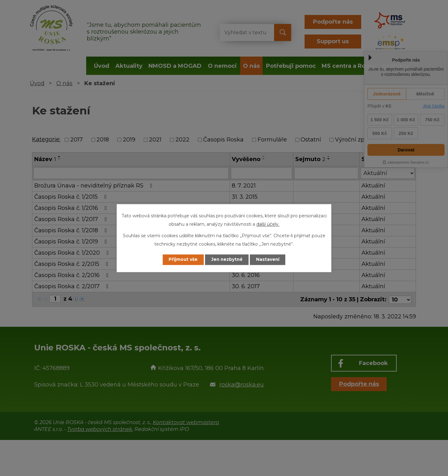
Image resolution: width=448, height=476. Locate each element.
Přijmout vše (182, 260)
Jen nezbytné (227, 260)
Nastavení (269, 260)
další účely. (268, 224)
